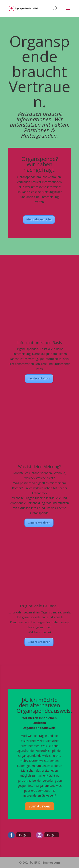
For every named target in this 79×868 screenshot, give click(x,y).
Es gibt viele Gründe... (39, 606)
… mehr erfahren (39, 523)
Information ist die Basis (40, 343)
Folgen (24, 835)
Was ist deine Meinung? (39, 467)
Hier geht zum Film (39, 219)
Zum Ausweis (40, 806)
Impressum (52, 862)
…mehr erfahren (39, 378)
